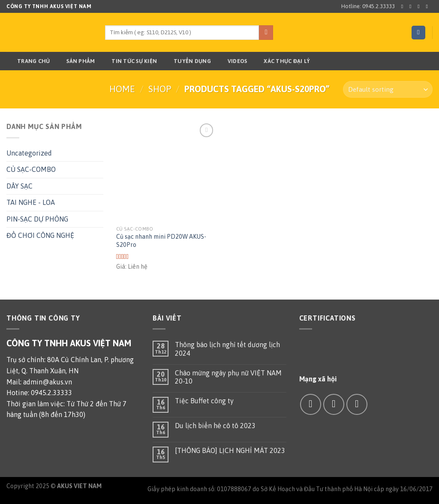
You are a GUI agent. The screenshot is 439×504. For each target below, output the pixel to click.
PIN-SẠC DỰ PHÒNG (37, 219)
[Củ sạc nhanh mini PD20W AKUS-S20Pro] (166, 171)
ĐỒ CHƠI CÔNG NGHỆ (40, 235)
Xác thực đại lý (281, 61)
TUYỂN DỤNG (187, 61)
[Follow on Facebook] (404, 6)
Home (122, 89)
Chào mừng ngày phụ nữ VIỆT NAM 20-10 (228, 377)
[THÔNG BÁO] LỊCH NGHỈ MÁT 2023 (230, 450)
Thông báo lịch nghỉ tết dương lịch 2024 (227, 349)
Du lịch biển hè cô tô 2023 (215, 426)
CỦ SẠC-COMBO (31, 169)
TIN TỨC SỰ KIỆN (129, 61)
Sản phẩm (75, 61)
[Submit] (266, 33)
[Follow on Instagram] (412, 6)
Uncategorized (29, 153)
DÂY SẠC (20, 186)
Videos (232, 61)
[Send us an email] (428, 6)
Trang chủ (28, 61)
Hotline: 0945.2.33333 (368, 6)
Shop (160, 89)
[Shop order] (388, 89)
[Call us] (357, 404)
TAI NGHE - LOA (31, 202)
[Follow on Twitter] (420, 6)
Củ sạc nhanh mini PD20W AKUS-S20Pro (161, 241)
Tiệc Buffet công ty (204, 401)
